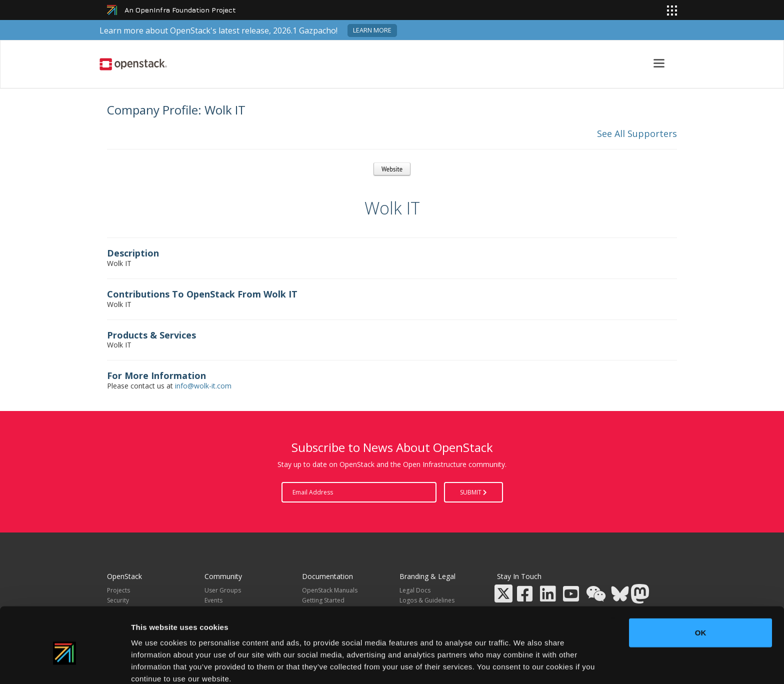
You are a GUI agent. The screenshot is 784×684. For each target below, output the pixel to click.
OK (701, 586)
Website (392, 169)
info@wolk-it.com (203, 386)
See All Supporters (637, 133)
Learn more (372, 30)
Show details (525, 664)
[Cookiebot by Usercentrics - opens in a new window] (65, 664)
